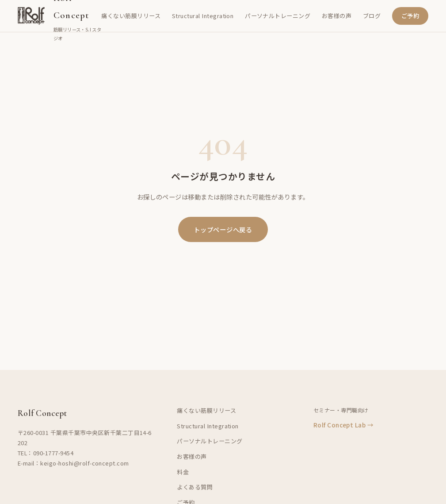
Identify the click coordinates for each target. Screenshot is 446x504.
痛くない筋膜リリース (131, 16)
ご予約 (410, 16)
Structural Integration (203, 16)
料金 (183, 472)
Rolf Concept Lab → (344, 425)
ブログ (372, 16)
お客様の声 (337, 16)
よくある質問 (195, 487)
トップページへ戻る (223, 229)
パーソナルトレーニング (278, 16)
